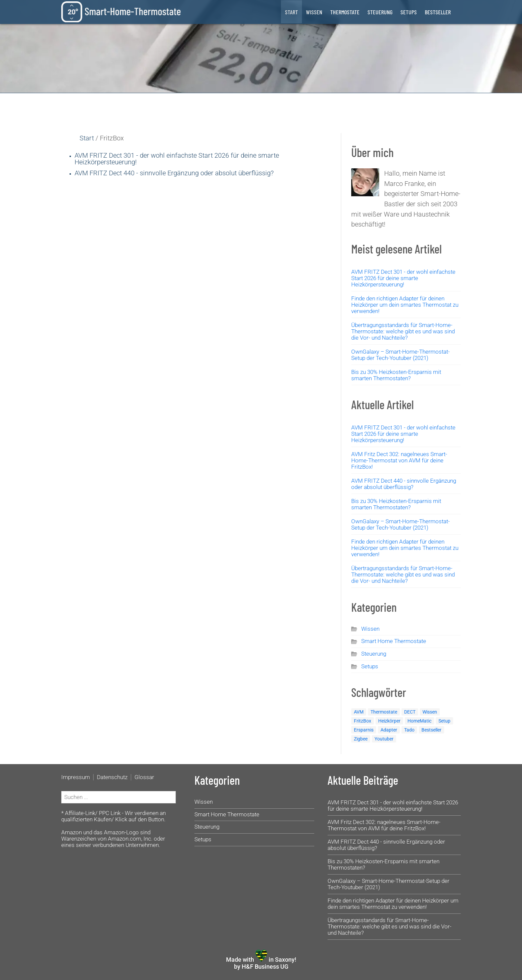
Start (291, 12)
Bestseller (438, 12)
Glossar (144, 777)
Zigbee (361, 739)
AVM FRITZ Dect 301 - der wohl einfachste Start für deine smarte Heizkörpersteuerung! (177, 159)
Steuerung (380, 12)
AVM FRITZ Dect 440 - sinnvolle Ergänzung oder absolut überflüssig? (174, 173)
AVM (359, 712)
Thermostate (345, 12)
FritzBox (363, 721)
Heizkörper (389, 721)
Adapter (389, 730)
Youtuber (384, 739)
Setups (409, 12)
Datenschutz (112, 777)
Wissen (314, 12)
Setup (444, 721)
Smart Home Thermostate (394, 641)
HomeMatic (419, 721)
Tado (409, 730)
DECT (410, 712)
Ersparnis (364, 730)
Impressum (76, 777)
